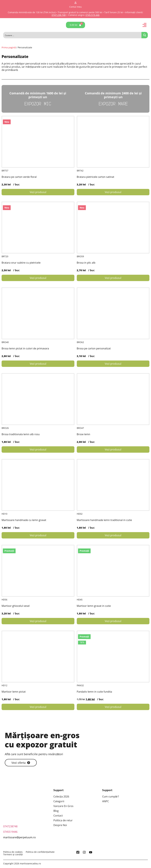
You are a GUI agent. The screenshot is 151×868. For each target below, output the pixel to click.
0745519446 (10, 832)
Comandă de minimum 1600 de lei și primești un (38, 95)
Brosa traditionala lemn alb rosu (21, 434)
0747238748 (10, 826)
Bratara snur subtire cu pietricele (21, 263)
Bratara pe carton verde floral (19, 177)
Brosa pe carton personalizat (94, 348)
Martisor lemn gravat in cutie (94, 606)
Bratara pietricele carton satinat (96, 177)
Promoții (9, 551)
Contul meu (75, 7)
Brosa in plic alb (86, 263)
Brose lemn (84, 434)
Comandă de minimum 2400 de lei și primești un (113, 95)
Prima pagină (9, 47)
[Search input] (72, 35)
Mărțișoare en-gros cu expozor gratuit (42, 740)
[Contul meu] (75, 3)
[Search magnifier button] (145, 35)
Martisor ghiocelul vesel (16, 606)
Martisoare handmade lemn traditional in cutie (104, 520)
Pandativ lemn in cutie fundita (94, 692)
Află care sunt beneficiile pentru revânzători (34, 754)
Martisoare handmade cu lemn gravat (24, 520)
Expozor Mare (113, 103)
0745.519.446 (93, 15)
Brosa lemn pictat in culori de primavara (25, 348)
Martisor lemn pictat (14, 692)
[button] (144, 25)
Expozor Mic (38, 103)
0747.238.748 (59, 15)
